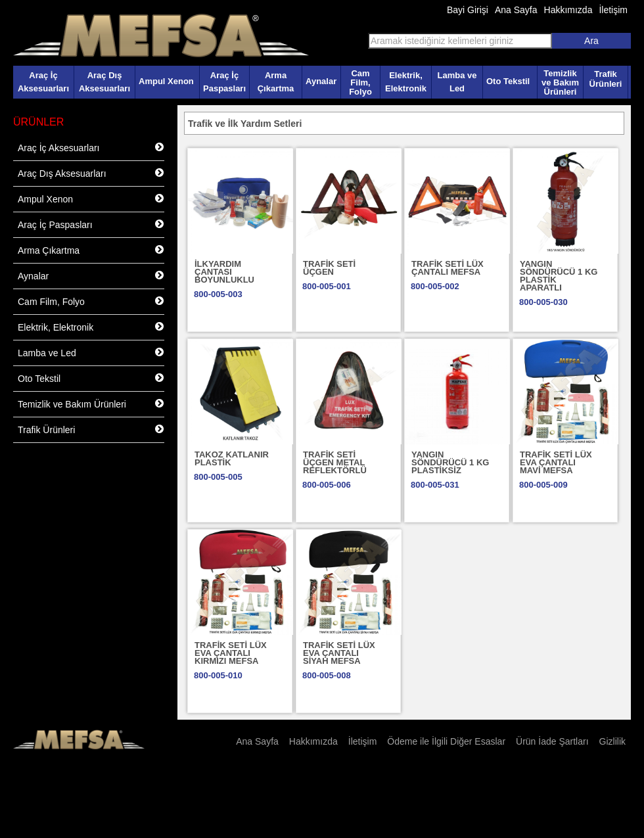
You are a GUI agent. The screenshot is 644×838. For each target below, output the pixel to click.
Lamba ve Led (457, 82)
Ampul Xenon (166, 81)
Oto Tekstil (508, 81)
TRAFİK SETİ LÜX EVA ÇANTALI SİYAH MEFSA (339, 653)
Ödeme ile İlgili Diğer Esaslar (446, 741)
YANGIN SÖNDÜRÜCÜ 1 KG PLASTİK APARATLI (559, 276)
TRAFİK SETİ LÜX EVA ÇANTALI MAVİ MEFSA (556, 462)
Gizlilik (612, 741)
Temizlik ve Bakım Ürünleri (560, 82)
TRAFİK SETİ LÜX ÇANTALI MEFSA (448, 268)
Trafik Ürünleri (606, 79)
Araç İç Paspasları (224, 82)
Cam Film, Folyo (360, 82)
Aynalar (321, 81)
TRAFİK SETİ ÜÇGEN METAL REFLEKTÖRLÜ (335, 462)
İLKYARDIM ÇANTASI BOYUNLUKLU (224, 272)
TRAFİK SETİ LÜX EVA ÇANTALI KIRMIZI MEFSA (231, 653)
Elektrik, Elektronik (406, 82)
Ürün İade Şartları (552, 741)
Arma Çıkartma (276, 82)
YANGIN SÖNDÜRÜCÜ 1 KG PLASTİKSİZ (450, 462)
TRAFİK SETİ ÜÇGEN (329, 268)
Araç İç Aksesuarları (43, 82)
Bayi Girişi (468, 10)
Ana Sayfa (516, 10)
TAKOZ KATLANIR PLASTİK (232, 458)
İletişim (613, 10)
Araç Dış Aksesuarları (104, 82)
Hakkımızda (568, 10)
